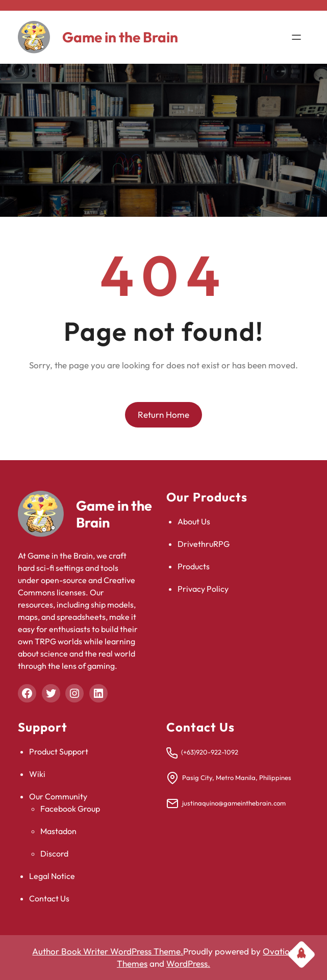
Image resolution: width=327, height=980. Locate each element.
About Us (194, 521)
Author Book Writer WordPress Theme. (108, 951)
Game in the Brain (120, 37)
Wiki (37, 774)
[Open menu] (296, 37)
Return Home (163, 414)
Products (194, 566)
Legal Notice (52, 876)
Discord (54, 853)
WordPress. (188, 963)
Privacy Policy (203, 589)
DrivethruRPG (204, 544)
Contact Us (49, 898)
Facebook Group (70, 809)
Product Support (59, 751)
